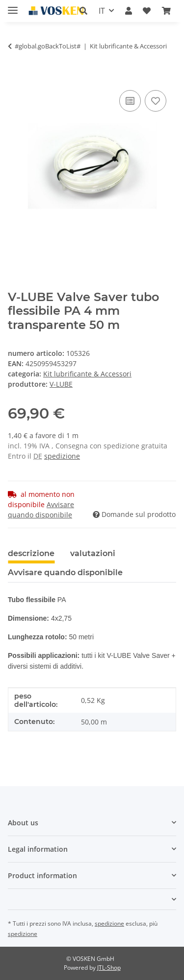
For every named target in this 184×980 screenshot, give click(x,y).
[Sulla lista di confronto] (130, 101)
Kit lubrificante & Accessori (87, 374)
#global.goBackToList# (48, 46)
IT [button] (102, 11)
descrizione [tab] (31, 553)
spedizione (62, 456)
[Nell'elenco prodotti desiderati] (156, 101)
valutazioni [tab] (93, 553)
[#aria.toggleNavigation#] (13, 6)
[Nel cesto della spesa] (16, 77)
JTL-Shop (109, 968)
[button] (83, 11)
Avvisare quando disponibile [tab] (65, 572)
